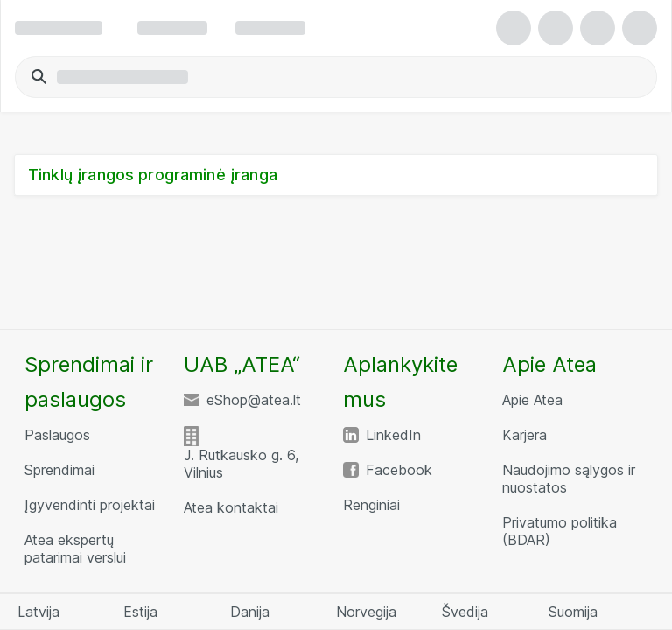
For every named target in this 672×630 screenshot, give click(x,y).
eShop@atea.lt (254, 400)
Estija (140, 612)
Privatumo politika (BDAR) (560, 531)
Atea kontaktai (231, 507)
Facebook (399, 470)
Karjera (525, 435)
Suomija (573, 612)
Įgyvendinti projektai (90, 505)
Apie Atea (532, 400)
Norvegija (366, 612)
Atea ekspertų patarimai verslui (75, 549)
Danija (250, 612)
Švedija (465, 612)
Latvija (38, 612)
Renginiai (371, 505)
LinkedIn (393, 435)
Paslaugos (57, 435)
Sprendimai (59, 470)
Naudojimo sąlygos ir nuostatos (569, 479)
